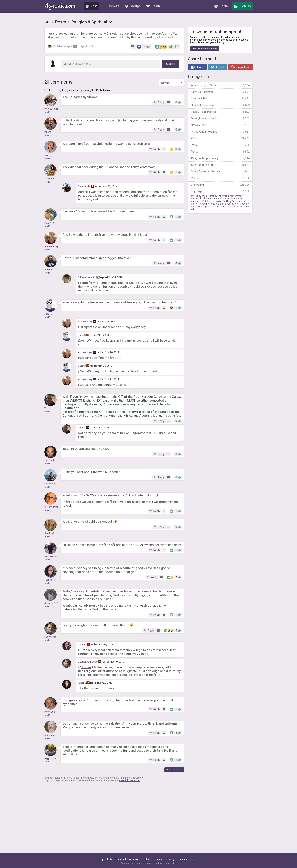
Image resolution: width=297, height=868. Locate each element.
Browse (111, 6)
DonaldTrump (207, 196)
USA (204, 201)
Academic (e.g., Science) (220, 85)
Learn (153, 6)
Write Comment (174, 770)
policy (231, 204)
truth (239, 199)
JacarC (82, 335)
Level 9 (47, 112)
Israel (226, 207)
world (226, 196)
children (197, 204)
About (148, 859)
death (202, 199)
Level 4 (47, 159)
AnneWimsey (85, 322)
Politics (220, 138)
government (237, 196)
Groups (133, 6)
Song (219, 196)
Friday (212, 204)
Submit (171, 64)
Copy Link (240, 67)
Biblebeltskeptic (62, 46)
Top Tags (220, 191)
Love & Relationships (220, 112)
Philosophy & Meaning (220, 132)
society (245, 204)
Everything (220, 185)
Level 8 (47, 182)
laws (224, 199)
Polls (220, 145)
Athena (82, 683)
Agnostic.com (60, 6)
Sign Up (242, 6)
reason (211, 201)
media (232, 199)
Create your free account (205, 49)
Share (197, 67)
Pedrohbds (84, 186)
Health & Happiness (220, 105)
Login (221, 6)
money (196, 201)
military (227, 201)
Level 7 (47, 135)
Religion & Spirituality (220, 158)
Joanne (82, 645)
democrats (239, 201)
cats (240, 207)
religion (206, 207)
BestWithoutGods (88, 662)
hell (238, 204)
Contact (183, 859)
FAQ (194, 859)
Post (91, 6)
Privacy (170, 859)
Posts (220, 152)
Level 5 (47, 464)
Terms (159, 859)
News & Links (220, 125)
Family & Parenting (220, 92)
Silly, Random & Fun (220, 165)
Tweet (217, 67)
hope (195, 199)
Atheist (196, 207)
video (195, 196)
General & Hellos (220, 99)
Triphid (82, 428)
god (205, 204)
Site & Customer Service (220, 171)
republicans (213, 199)
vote (219, 201)
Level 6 (47, 273)
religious (221, 204)
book (233, 207)
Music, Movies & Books (220, 118)
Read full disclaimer (130, 780)
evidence (216, 207)
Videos (220, 178)
